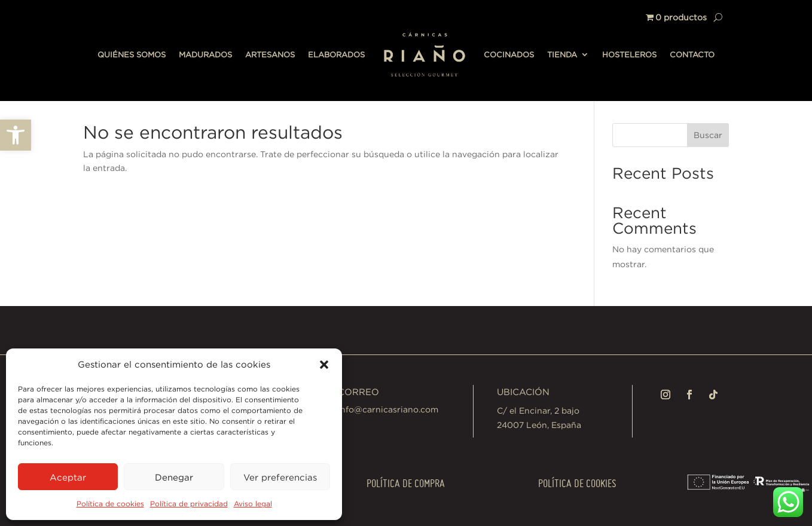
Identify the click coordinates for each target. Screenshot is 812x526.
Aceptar (68, 477)
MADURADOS (205, 54)
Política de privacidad (189, 504)
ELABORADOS (336, 54)
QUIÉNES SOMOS (132, 54)
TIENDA (562, 54)
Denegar (174, 477)
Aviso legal (253, 504)
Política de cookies (110, 504)
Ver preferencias (280, 477)
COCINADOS (509, 54)
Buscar (708, 135)
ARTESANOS (270, 54)
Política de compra (406, 483)
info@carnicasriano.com (388, 409)
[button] (16, 135)
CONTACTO (692, 54)
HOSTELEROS (629, 54)
